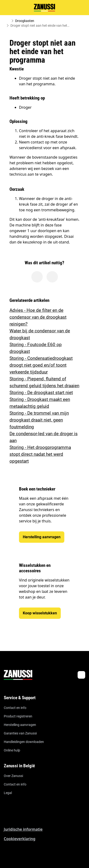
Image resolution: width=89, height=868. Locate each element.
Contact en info (15, 708)
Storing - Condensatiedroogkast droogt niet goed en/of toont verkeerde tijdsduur (41, 365)
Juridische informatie (23, 829)
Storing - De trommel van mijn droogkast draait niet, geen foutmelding (39, 420)
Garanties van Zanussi (20, 733)
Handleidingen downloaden (24, 742)
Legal (8, 793)
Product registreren (18, 716)
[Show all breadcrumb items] (8, 21)
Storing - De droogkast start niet (41, 393)
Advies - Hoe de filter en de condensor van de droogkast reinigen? (38, 317)
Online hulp (12, 750)
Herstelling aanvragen (20, 725)
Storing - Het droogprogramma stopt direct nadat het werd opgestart (40, 454)
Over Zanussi (13, 776)
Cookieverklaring (20, 839)
